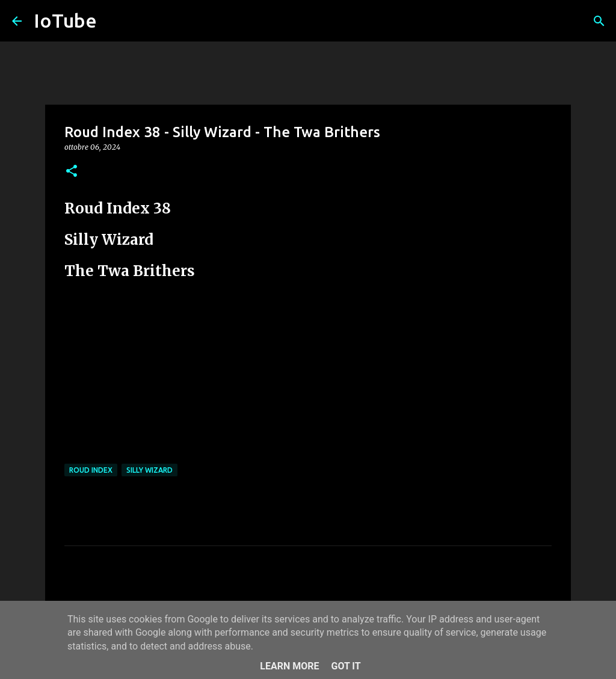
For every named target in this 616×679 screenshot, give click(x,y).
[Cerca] (599, 21)
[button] (72, 172)
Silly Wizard (149, 470)
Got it (346, 666)
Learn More (289, 666)
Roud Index (91, 470)
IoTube (65, 20)
